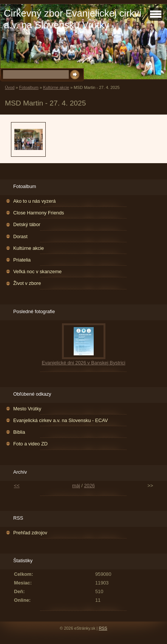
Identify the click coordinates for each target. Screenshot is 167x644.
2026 (89, 486)
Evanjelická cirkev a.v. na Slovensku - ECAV (61, 420)
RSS (103, 628)
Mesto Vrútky (27, 409)
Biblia (19, 432)
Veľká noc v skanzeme (37, 272)
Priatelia (22, 260)
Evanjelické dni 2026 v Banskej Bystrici (83, 363)
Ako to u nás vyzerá (34, 201)
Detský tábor (27, 224)
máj (76, 486)
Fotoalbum (29, 87)
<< (17, 486)
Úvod (10, 87)
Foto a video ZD (30, 444)
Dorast (20, 236)
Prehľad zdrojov (30, 533)
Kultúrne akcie (56, 87)
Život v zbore (27, 283)
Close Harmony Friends (39, 213)
